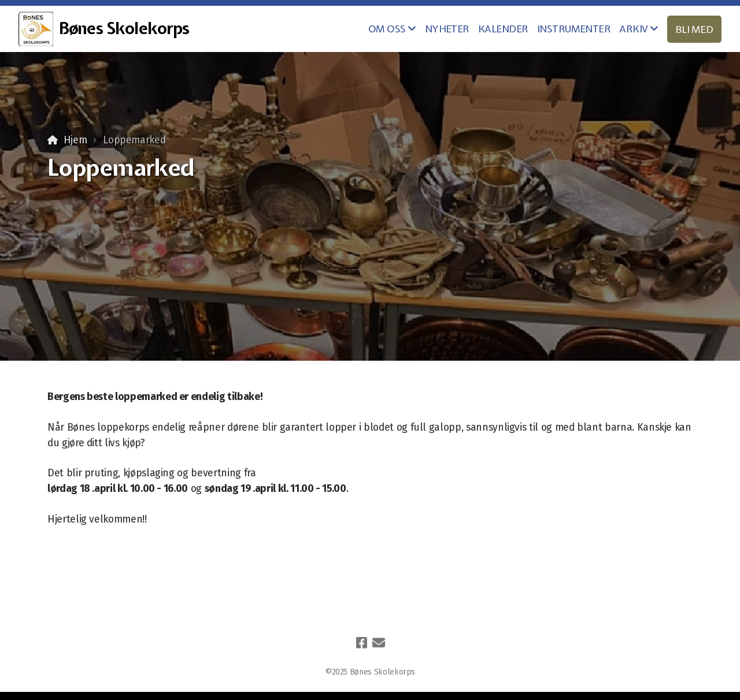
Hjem (75, 140)
